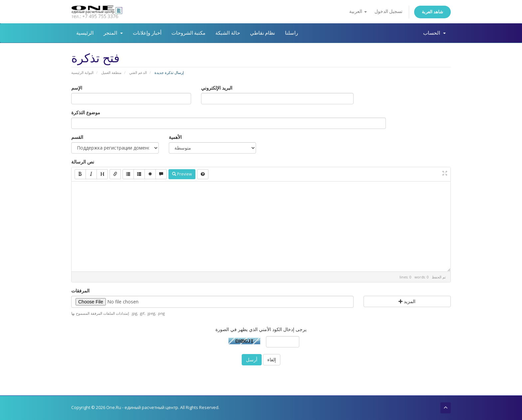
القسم (77, 137)
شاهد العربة (432, 12)
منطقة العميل (111, 72)
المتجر (113, 33)
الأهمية (175, 137)
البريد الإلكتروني (217, 88)
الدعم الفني (138, 72)
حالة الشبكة (228, 33)
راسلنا (291, 33)
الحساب (434, 33)
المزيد (407, 301)
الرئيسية (85, 33)
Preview (182, 174)
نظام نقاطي (263, 33)
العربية (358, 11)
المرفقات (80, 291)
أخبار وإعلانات (147, 33)
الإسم (77, 88)
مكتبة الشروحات (189, 33)
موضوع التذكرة (86, 112)
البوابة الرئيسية (82, 72)
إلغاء (272, 360)
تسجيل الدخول (389, 11)
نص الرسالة (83, 162)
